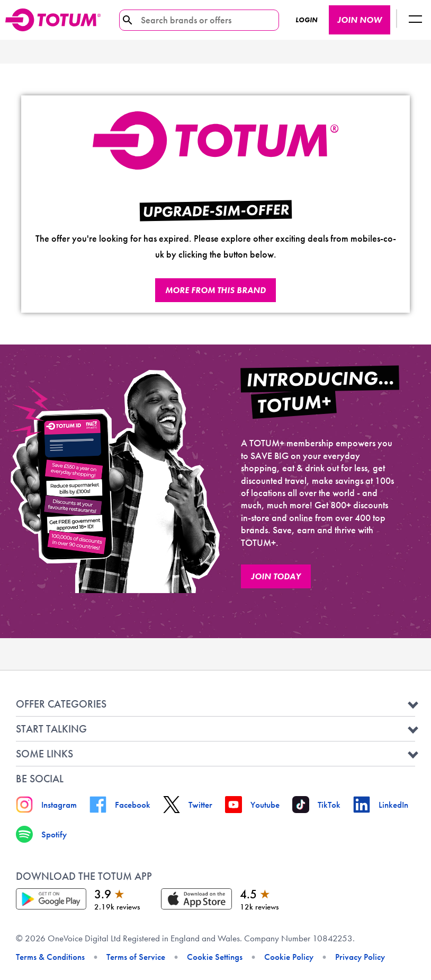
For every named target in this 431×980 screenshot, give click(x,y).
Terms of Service (136, 957)
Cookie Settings (215, 957)
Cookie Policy (289, 957)
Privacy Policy (360, 957)
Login (306, 20)
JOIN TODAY (276, 576)
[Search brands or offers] (195, 20)
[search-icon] (128, 20)
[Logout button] (415, 20)
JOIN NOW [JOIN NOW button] (360, 20)
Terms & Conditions (50, 957)
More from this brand (215, 290)
